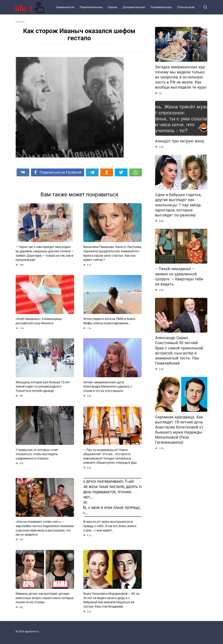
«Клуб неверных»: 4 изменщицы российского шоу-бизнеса (39, 321)
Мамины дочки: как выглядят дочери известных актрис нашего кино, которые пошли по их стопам (45, 598)
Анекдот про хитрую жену (180, 141)
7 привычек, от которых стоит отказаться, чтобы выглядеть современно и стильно (37, 454)
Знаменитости (65, 7)
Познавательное (161, 7)
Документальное (134, 7)
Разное (113, 7)
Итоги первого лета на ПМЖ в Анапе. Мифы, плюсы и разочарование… (110, 321)
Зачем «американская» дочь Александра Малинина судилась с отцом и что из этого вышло (108, 387)
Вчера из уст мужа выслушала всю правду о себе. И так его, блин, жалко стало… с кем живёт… (110, 526)
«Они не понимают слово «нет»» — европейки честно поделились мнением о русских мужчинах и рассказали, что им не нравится (45, 528)
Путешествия (186, 7)
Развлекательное (91, 7)
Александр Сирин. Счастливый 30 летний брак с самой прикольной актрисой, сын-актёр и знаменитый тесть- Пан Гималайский (179, 351)
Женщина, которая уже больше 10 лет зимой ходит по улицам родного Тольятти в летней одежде (43, 387)
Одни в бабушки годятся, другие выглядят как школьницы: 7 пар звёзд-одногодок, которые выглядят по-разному (178, 205)
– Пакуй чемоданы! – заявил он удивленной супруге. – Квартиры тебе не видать (179, 276)
